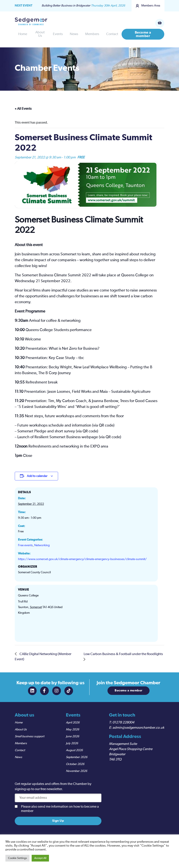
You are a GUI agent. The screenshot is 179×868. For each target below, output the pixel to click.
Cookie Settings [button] (17, 858)
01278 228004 (123, 723)
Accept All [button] (40, 858)
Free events (25, 545)
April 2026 (73, 723)
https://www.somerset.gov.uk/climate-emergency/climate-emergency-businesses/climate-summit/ (82, 559)
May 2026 (72, 730)
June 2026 (72, 736)
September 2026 (77, 757)
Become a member (143, 34)
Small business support (29, 736)
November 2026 (76, 771)
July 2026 (72, 743)
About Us (40, 34)
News (74, 34)
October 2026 (75, 764)
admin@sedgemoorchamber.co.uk (138, 728)
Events (58, 34)
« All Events (23, 109)
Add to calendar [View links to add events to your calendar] (37, 476)
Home (23, 34)
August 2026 (74, 750)
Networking (42, 545)
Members (92, 34)
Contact (112, 34)
